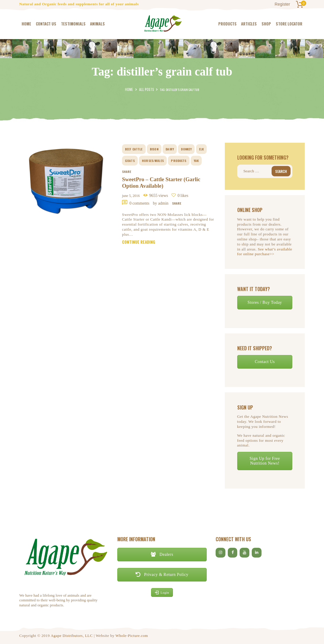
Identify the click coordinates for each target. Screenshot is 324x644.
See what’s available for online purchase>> (265, 251)
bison (154, 149)
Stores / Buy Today (265, 302)
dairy (170, 149)
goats (130, 160)
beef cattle (134, 149)
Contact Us (265, 361)
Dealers (162, 554)
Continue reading (140, 244)
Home (130, 89)
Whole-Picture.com (132, 635)
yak (197, 160)
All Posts (146, 89)
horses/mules (153, 160)
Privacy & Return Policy (162, 574)
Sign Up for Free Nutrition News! (265, 461)
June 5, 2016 (131, 197)
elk (202, 149)
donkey (187, 149)
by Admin (161, 204)
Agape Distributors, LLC (72, 635)
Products (179, 160)
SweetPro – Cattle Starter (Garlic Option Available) (164, 183)
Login (162, 592)
